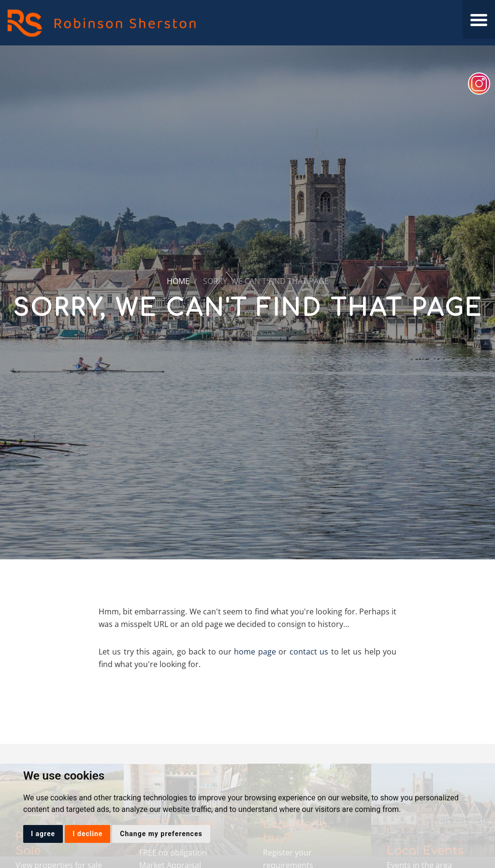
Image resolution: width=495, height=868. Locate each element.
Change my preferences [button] (161, 834)
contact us (309, 652)
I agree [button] (43, 834)
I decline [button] (87, 834)
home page (255, 652)
